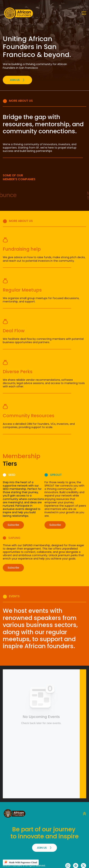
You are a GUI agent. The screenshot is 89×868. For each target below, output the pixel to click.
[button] (84, 13)
